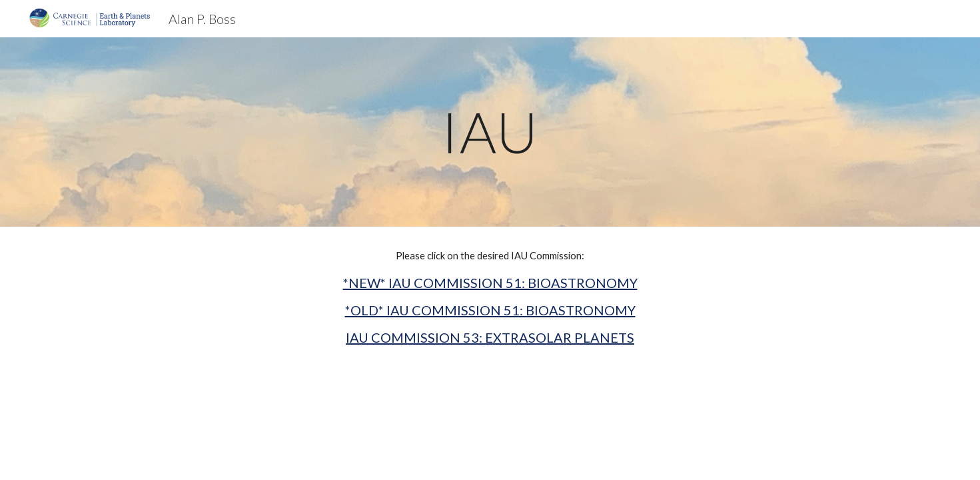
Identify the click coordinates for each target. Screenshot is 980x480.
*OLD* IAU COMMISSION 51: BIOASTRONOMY (490, 310)
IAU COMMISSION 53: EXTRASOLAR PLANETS (490, 337)
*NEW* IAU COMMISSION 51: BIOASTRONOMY (490, 283)
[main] (490, 132)
